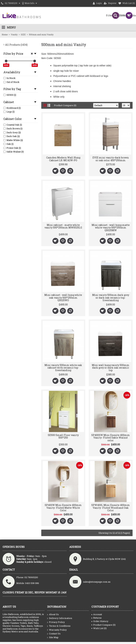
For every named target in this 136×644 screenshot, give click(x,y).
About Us (53, 615)
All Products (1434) (16, 45)
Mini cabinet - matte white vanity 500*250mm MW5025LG (63, 226)
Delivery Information (60, 618)
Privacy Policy (56, 622)
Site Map (53, 637)
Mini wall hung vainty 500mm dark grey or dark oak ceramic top (111, 368)
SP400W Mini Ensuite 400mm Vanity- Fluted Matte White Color (63, 508)
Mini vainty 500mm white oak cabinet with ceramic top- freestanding (63, 368)
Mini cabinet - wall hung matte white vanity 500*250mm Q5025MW (111, 228)
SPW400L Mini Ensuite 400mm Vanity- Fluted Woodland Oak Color (111, 508)
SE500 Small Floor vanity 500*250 (63, 436)
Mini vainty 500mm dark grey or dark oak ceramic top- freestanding (111, 298)
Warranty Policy (57, 630)
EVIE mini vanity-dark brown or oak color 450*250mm (111, 159)
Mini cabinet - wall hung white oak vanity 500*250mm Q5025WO (63, 298)
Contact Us (54, 634)
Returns (97, 618)
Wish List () (99, 628)
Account (97, 614)
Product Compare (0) (65, 105)
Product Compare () (104, 625)
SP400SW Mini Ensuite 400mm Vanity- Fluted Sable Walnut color (111, 438)
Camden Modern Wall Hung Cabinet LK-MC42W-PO (63, 159)
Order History (100, 621)
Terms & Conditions (59, 626)
